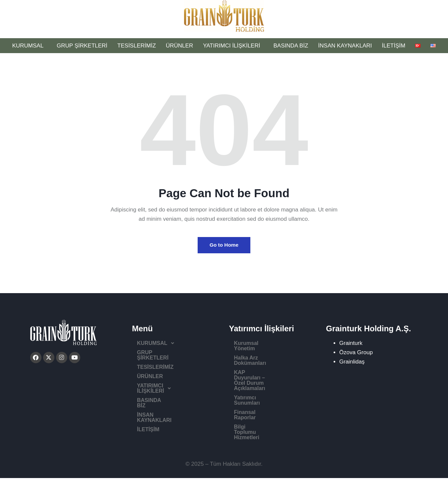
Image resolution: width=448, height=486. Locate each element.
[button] (177, 346)
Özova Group (356, 355)
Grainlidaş (352, 364)
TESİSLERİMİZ (137, 46)
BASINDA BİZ (291, 46)
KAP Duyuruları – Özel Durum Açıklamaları (272, 367)
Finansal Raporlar (256, 388)
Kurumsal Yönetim (257, 345)
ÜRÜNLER (179, 46)
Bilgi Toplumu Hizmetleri (265, 397)
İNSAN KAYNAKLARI (345, 46)
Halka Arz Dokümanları (263, 355)
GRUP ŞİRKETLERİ (82, 46)
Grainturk (351, 345)
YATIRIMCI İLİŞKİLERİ (233, 46)
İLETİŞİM (394, 46)
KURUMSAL (30, 46)
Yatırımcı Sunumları (259, 379)
